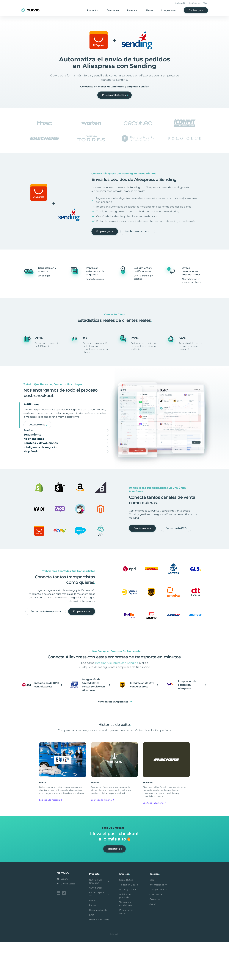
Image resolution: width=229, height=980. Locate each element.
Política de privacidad (125, 934)
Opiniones (155, 937)
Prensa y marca (128, 928)
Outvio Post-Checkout (99, 920)
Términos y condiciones (126, 942)
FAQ (205, 3)
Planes (149, 10)
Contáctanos (194, 3)
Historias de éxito (98, 948)
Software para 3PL (99, 932)
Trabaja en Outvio (129, 923)
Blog (152, 918)
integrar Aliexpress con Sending (117, 701)
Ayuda (153, 942)
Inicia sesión (181, 3)
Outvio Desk (98, 926)
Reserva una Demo (99, 958)
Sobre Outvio (126, 918)
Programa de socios (126, 950)
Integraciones (169, 10)
